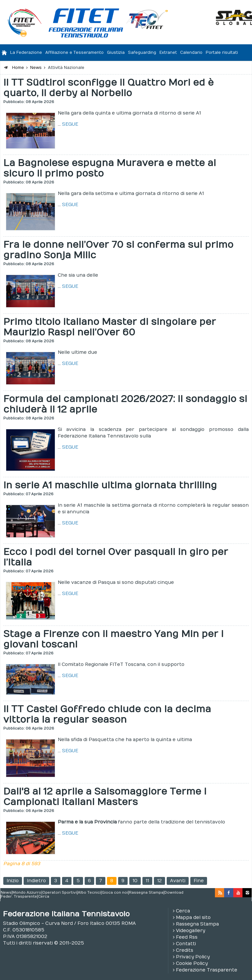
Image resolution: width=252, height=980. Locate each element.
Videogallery (190, 931)
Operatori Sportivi (60, 893)
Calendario (191, 53)
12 (159, 881)
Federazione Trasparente (207, 970)
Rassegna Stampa (146, 893)
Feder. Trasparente (19, 897)
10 (135, 881)
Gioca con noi (115, 893)
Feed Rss (187, 937)
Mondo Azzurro (27, 893)
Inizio (13, 881)
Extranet (168, 53)
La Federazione (26, 53)
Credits (185, 950)
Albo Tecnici (89, 893)
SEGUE (70, 124)
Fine (199, 881)
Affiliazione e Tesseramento (74, 53)
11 (147, 881)
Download (174, 893)
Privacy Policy (193, 957)
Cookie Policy (192, 963)
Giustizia (116, 53)
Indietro (36, 881)
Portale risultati (222, 53)
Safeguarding (142, 53)
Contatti (186, 944)
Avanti (178, 881)
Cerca (44, 897)
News (6, 893)
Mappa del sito (193, 917)
